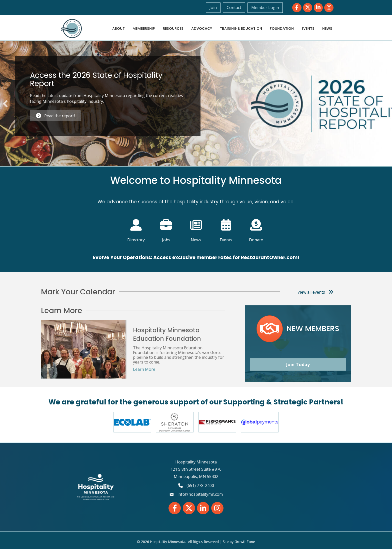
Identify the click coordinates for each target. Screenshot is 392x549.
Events (308, 29)
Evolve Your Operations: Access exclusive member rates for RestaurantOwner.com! (196, 257)
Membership (144, 29)
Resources (173, 29)
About (118, 29)
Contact (234, 8)
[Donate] (256, 227)
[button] (5, 104)
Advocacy (202, 29)
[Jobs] (166, 227)
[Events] (226, 227)
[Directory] (136, 227)
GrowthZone (245, 542)
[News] (196, 227)
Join (213, 8)
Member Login (265, 8)
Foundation (282, 29)
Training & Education (241, 29)
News (327, 29)
